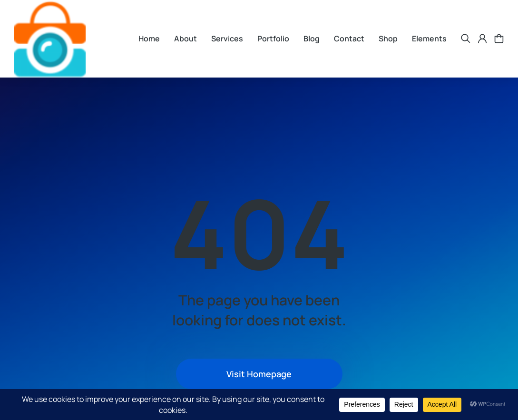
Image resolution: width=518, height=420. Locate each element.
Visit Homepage (259, 374)
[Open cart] (499, 39)
